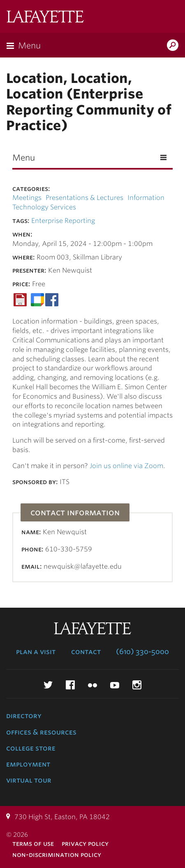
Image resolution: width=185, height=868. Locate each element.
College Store (31, 748)
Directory (24, 716)
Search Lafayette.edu (173, 46)
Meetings (27, 198)
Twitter (48, 685)
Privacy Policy (85, 844)
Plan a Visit (36, 652)
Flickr (92, 685)
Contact (86, 652)
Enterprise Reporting (63, 221)
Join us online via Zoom (126, 466)
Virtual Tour (29, 780)
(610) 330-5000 (142, 652)
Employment (28, 764)
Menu (29, 46)
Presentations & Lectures (84, 198)
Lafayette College (45, 17)
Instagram (137, 685)
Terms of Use (33, 844)
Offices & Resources (41, 732)
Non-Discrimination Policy (57, 855)
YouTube (115, 685)
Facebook (70, 685)
